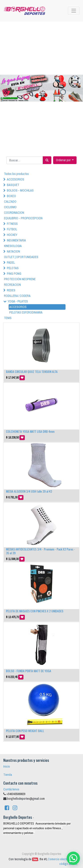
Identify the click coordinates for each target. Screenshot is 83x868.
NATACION (13, 251)
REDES (11, 290)
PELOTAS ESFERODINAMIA (26, 312)
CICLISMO (10, 207)
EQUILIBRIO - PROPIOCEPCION (23, 218)
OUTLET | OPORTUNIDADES (21, 257)
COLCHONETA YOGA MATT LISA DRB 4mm (30, 431)
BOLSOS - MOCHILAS (20, 190)
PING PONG (14, 274)
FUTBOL (12, 229)
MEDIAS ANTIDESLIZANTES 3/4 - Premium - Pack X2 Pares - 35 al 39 (41, 551)
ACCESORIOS (15, 179)
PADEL (11, 263)
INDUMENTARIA (16, 240)
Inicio (7, 766)
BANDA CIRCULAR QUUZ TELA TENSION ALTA (32, 371)
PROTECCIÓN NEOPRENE (20, 279)
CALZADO (10, 202)
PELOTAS (13, 268)
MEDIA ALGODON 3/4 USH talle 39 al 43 (29, 491)
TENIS (8, 318)
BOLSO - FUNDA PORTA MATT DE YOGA (29, 671)
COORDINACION (14, 213)
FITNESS (12, 224)
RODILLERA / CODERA (17, 296)
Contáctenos (11, 789)
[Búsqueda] (47, 160)
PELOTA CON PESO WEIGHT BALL (25, 731)
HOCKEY (12, 235)
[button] (65, 160)
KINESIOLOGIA (13, 246)
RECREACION (12, 285)
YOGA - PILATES (18, 301)
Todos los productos (16, 174)
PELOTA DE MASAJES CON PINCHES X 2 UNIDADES (35, 611)
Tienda (8, 775)
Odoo (35, 859)
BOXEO (11, 196)
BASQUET (13, 185)
